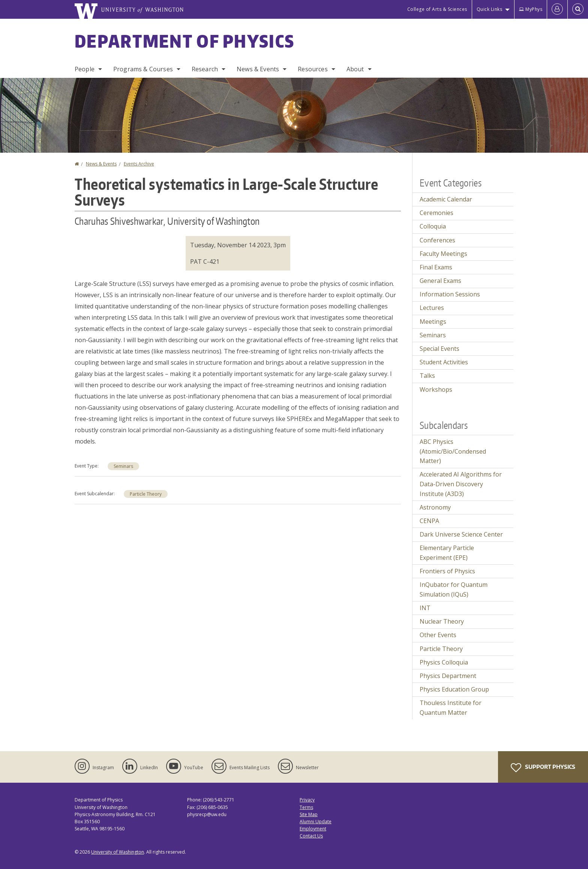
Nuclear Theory (442, 621)
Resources (313, 69)
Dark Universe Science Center (461, 534)
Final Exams (436, 267)
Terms (306, 807)
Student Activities (444, 362)
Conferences (437, 240)
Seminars (123, 466)
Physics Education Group (454, 689)
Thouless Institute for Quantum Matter (451, 708)
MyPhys (531, 9)
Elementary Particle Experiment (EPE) (447, 553)
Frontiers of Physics (447, 571)
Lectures (432, 308)
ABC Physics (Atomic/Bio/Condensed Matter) (453, 451)
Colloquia (433, 226)
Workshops (436, 389)
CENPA (429, 521)
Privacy (307, 800)
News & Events (258, 69)
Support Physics (543, 768)
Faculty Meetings (443, 254)
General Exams (440, 281)
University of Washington (118, 852)
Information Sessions (450, 294)
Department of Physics (184, 41)
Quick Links (490, 9)
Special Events (439, 349)
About (355, 69)
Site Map (309, 814)
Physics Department (448, 676)
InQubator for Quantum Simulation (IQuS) (454, 589)
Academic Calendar (446, 199)
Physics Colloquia (444, 662)
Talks (427, 376)
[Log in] (557, 9)
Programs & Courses (143, 69)
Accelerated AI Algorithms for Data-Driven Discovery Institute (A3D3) (461, 484)
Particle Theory (146, 494)
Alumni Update (316, 822)
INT (425, 608)
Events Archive (139, 164)
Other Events (438, 635)
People (85, 69)
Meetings (433, 322)
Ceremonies (436, 213)
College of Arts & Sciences (437, 9)
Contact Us (311, 836)
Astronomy (435, 507)
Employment (313, 829)
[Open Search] (578, 9)
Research (205, 69)
